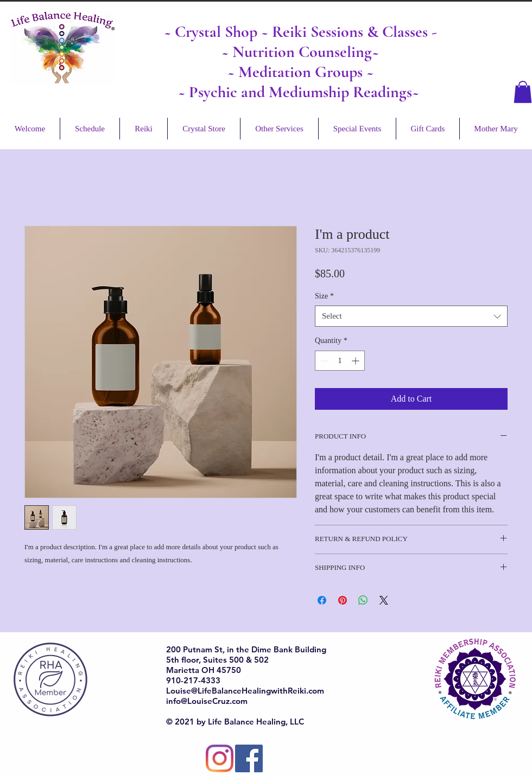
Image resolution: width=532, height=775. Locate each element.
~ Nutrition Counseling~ (300, 52)
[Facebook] (249, 758)
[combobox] (411, 316)
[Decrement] (323, 361)
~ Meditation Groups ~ (300, 72)
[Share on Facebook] (322, 600)
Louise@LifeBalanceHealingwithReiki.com (245, 691)
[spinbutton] (340, 361)
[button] (523, 92)
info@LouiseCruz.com (207, 701)
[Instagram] (220, 758)
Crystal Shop (218, 32)
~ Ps (191, 92)
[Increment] (356, 361)
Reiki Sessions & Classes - (354, 32)
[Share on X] (384, 600)
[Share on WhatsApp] (363, 600)
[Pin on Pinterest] (343, 600)
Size (324, 296)
